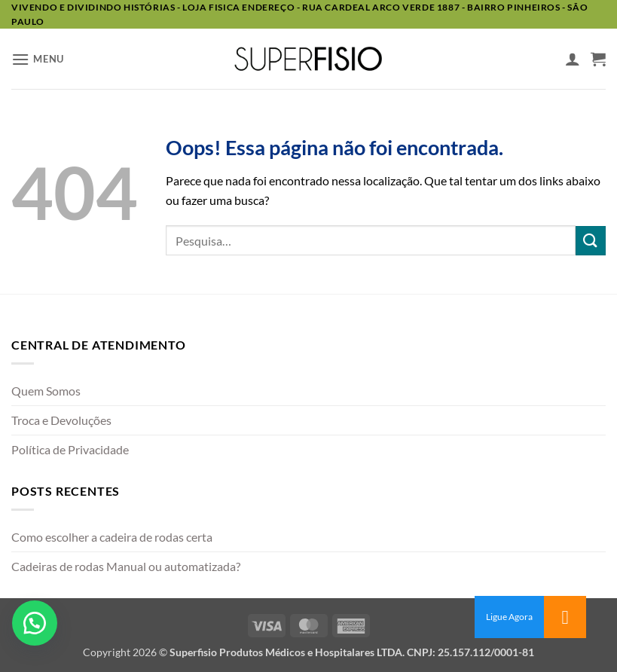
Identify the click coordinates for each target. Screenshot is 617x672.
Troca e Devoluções (61, 420)
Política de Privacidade (70, 449)
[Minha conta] (573, 59)
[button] (38, 59)
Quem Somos (46, 391)
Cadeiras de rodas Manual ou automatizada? (126, 566)
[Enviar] (591, 241)
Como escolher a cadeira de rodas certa (112, 537)
